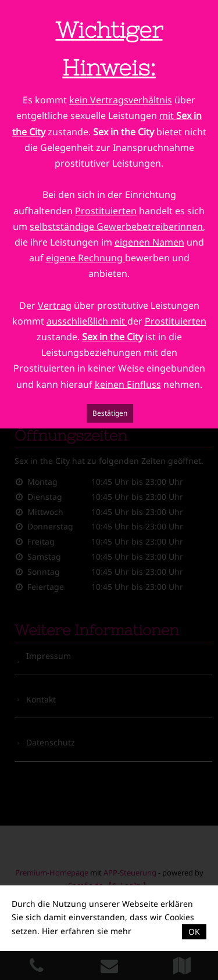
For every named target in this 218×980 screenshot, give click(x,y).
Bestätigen (110, 413)
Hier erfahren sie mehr (87, 931)
